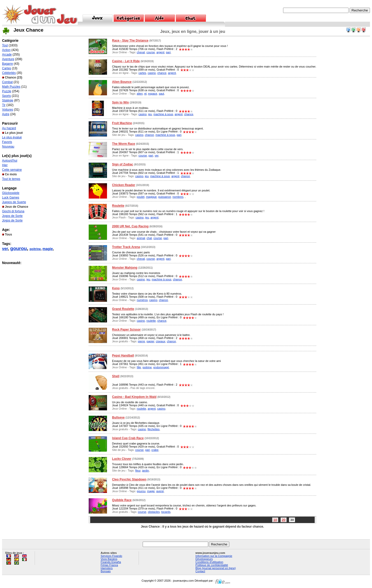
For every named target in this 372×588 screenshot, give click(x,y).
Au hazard (9, 128)
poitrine (35, 249)
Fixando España (111, 562)
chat (149, 238)
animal (141, 238)
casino (152, 73)
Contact (200, 571)
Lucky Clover (122, 459)
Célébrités (9, 73)
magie (48, 249)
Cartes (6, 68)
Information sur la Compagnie (214, 556)
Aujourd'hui (10, 161)
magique (151, 197)
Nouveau (8, 147)
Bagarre (8, 64)
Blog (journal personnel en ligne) (216, 568)
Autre (6, 114)
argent (160, 52)
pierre (141, 341)
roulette (151, 321)
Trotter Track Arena (126, 247)
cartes (142, 73)
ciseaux (160, 341)
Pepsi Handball (123, 356)
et (145, 94)
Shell (116, 376)
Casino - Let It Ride (126, 61)
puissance (165, 197)
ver (5, 249)
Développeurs (204, 559)
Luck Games (11, 198)
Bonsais (106, 571)
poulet (141, 197)
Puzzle (7, 91)
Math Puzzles (11, 87)
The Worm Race (124, 144)
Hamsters (107, 568)
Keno (116, 288)
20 (284, 520)
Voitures (8, 110)
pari (168, 52)
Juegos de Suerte (14, 202)
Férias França (109, 565)
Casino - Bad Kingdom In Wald (134, 397)
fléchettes (154, 429)
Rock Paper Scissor (127, 330)
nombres (178, 197)
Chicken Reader (124, 185)
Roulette (118, 206)
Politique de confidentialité (212, 565)
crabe (155, 450)
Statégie (8, 100)
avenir (160, 491)
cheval (141, 52)
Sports (6, 96)
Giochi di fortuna (13, 211)
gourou (18, 248)
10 (275, 520)
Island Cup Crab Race (128, 438)
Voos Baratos (109, 559)
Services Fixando (111, 556)
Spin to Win (121, 102)
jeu (150, 114)
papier (150, 341)
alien (140, 94)
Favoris (7, 142)
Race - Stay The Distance (130, 41)
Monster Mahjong (125, 268)
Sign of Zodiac (123, 164)
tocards (166, 512)
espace (153, 94)
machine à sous (163, 114)
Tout (5, 45)
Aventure (8, 59)
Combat (7, 82)
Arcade (7, 55)
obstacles (154, 512)
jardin (146, 471)
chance (162, 73)
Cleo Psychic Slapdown (129, 479)
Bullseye (118, 417)
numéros (142, 300)
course (151, 52)
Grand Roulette (123, 309)
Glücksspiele (11, 193)
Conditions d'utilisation (209, 562)
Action (6, 50)
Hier (5, 165)
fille (139, 367)
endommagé (161, 367)
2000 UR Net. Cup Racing (130, 226)
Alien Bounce (122, 82)
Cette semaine (12, 170)
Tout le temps (11, 179)
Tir (4, 105)
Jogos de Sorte (12, 216)
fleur (138, 471)
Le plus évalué (12, 137)
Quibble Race (122, 500)
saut (161, 94)
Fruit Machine (122, 123)
